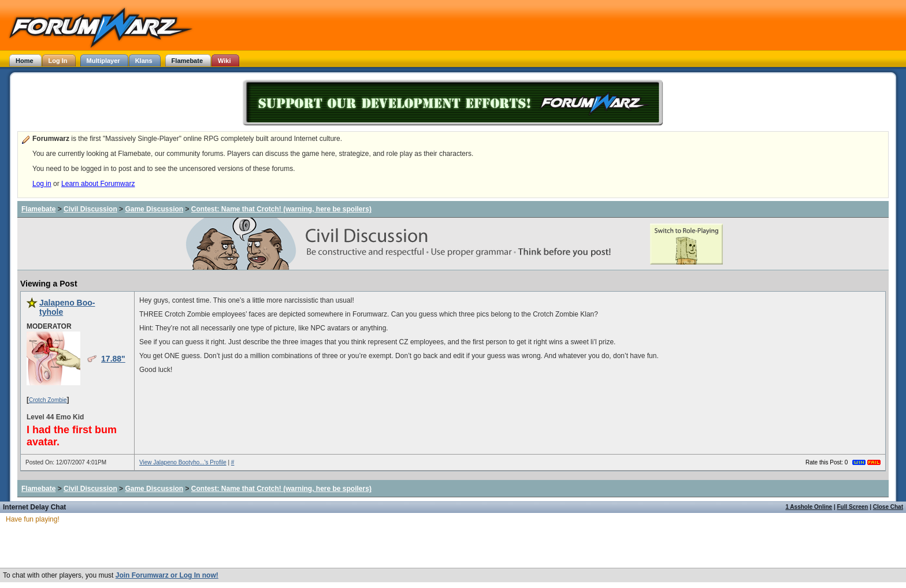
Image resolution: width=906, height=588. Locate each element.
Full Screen (853, 507)
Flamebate (38, 209)
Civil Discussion (90, 209)
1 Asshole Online (809, 507)
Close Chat (888, 507)
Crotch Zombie (48, 400)
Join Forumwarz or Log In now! (167, 575)
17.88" (113, 359)
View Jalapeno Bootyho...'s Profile (183, 462)
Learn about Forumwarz (98, 184)
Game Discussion (154, 209)
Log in (42, 184)
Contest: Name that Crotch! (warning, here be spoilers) (281, 209)
